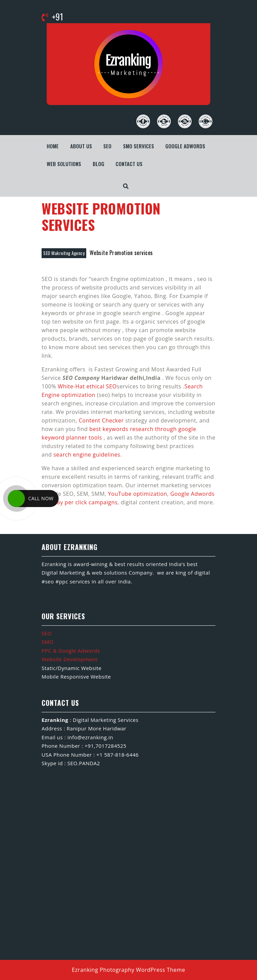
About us (81, 146)
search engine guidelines (87, 455)
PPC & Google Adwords (71, 651)
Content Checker (101, 420)
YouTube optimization (138, 494)
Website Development (70, 659)
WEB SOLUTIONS (64, 164)
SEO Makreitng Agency (64, 253)
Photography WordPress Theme (143, 970)
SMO (48, 642)
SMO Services (139, 146)
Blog (99, 164)
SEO (107, 146)
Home (53, 146)
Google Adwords (185, 146)
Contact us (129, 164)
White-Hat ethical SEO (87, 386)
